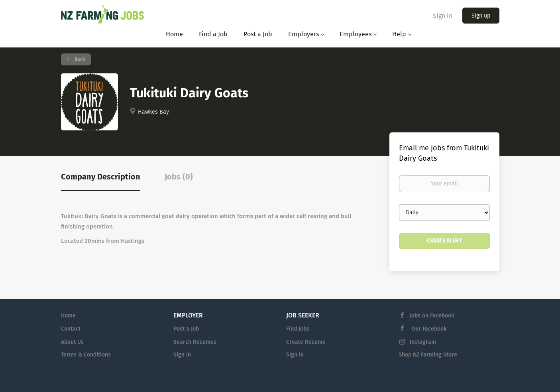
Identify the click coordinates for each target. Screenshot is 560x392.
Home (68, 316)
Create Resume (306, 342)
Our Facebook (428, 329)
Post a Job (186, 329)
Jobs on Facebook (432, 316)
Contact (71, 329)
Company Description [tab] (101, 177)
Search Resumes (195, 342)
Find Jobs (298, 329)
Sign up (481, 16)
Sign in (443, 16)
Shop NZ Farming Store (428, 355)
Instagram (423, 342)
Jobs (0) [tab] (179, 177)
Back (79, 59)
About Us (72, 342)
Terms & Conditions (86, 355)
